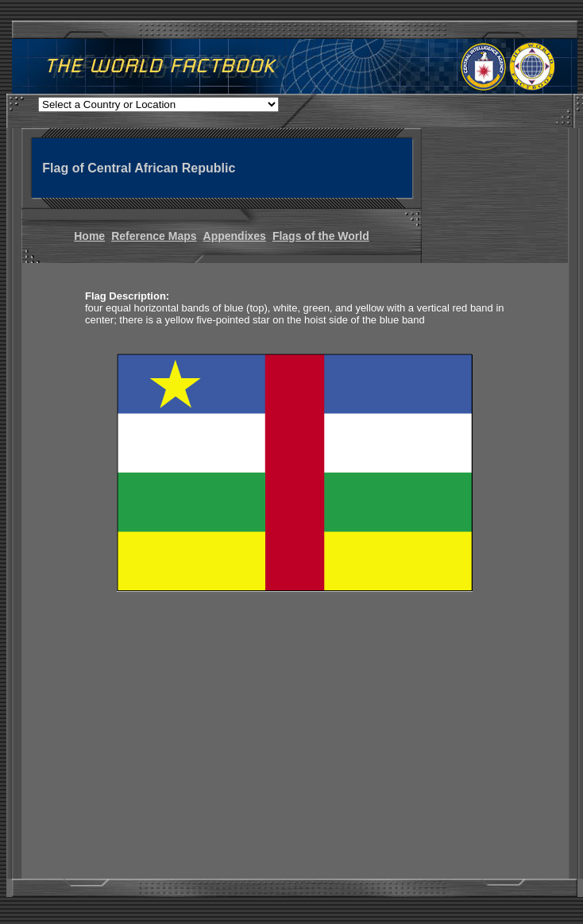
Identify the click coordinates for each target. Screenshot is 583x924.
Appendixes (235, 236)
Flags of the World (321, 236)
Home (89, 236)
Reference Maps (154, 236)
